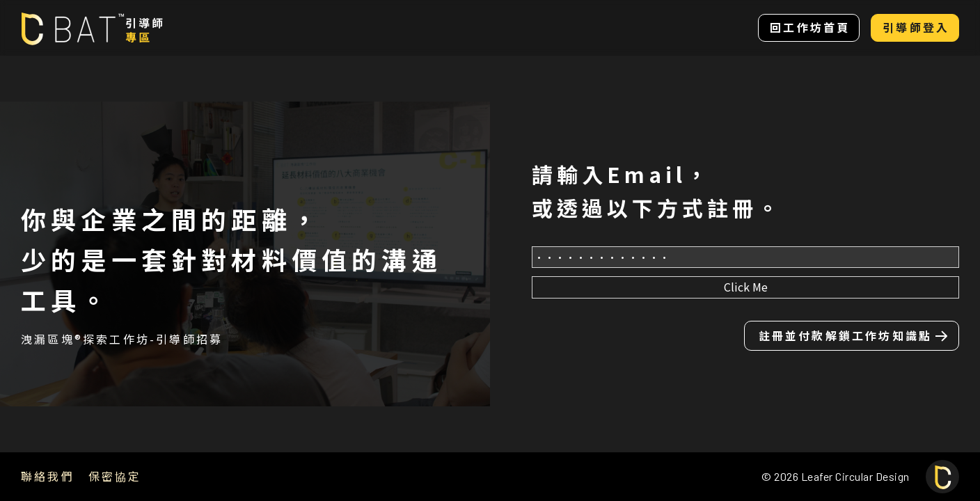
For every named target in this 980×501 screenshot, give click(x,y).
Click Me (746, 287)
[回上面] (942, 477)
